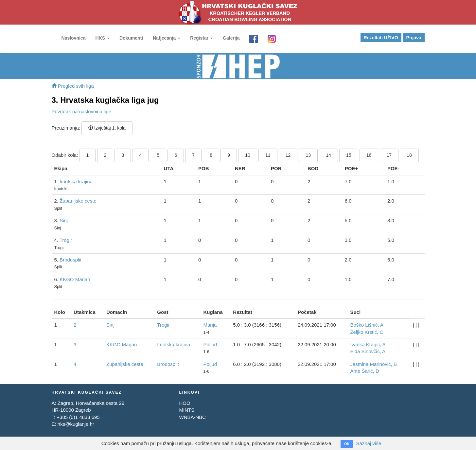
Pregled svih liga (73, 86)
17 (389, 155)
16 (369, 155)
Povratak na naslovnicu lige (82, 111)
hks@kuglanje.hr (76, 424)
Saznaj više (369, 443)
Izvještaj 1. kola (107, 128)
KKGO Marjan (75, 279)
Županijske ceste (78, 201)
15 (349, 155)
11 (268, 155)
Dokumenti (131, 38)
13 (309, 155)
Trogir (66, 240)
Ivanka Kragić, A (368, 344)
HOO (185, 403)
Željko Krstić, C (367, 332)
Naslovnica (74, 38)
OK (347, 444)
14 (328, 155)
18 (409, 155)
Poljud (210, 344)
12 (288, 155)
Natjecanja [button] (167, 38)
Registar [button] (202, 38)
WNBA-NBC (192, 417)
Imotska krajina (76, 181)
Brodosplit (71, 260)
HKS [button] (102, 38)
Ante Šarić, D (364, 371)
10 (248, 155)
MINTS (187, 410)
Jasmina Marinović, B (373, 364)
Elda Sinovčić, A (368, 351)
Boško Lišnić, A (367, 325)
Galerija (231, 38)
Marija (210, 325)
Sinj (64, 220)
